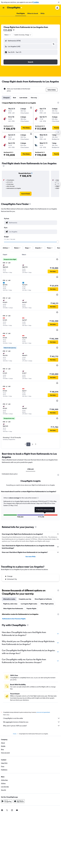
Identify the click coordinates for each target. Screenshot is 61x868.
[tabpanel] (30, 506)
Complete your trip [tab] (25, 599)
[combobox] (8, 35)
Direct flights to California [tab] (43, 599)
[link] (26, 194)
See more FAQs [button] (30, 557)
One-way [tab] (34, 98)
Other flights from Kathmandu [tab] (13, 608)
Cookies (36, 2)
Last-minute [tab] (23, 98)
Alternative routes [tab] (9, 599)
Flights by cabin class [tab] (10, 604)
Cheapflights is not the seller (32, 718)
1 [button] (28, 444)
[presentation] (14, 30)
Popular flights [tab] (31, 608)
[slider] (58, 242)
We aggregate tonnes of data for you (32, 722)
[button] (59, 2)
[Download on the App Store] (19, 801)
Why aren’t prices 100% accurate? (32, 726)
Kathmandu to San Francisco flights (14, 619)
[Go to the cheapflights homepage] (15, 8)
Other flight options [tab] (47, 604)
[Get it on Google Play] (7, 801)
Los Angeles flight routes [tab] (29, 604)
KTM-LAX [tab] (31, 469)
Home (15, 734)
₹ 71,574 (8, 30)
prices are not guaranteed (43, 712)
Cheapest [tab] (6, 98)
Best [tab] (14, 98)
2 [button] (33, 444)
